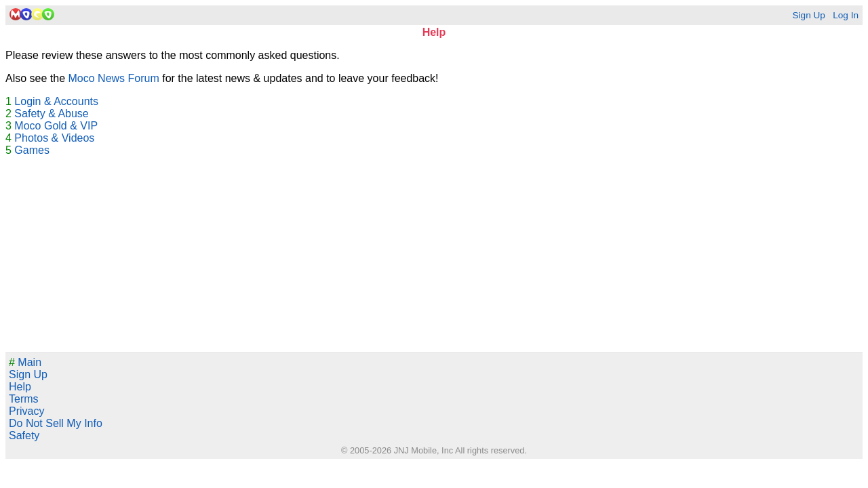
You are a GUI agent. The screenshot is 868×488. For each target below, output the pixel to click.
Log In (846, 15)
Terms (24, 399)
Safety (24, 435)
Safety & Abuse (51, 114)
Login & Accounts (56, 101)
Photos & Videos (54, 138)
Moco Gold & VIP (56, 126)
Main (25, 362)
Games (32, 150)
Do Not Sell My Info (56, 423)
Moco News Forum (114, 78)
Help (20, 387)
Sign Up (808, 15)
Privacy (26, 411)
